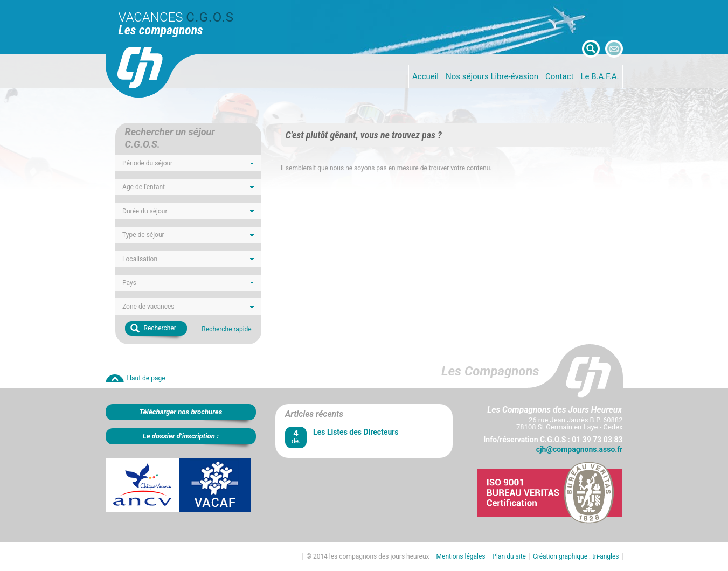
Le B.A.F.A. (599, 76)
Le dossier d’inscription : (181, 436)
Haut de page (146, 378)
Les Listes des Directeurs (356, 432)
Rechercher (160, 328)
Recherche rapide (226, 329)
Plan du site (509, 556)
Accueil (425, 76)
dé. (296, 437)
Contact (559, 76)
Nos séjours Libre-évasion (492, 76)
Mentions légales (461, 556)
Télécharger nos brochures (181, 412)
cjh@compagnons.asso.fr (580, 449)
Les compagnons (161, 30)
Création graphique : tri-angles (576, 556)
